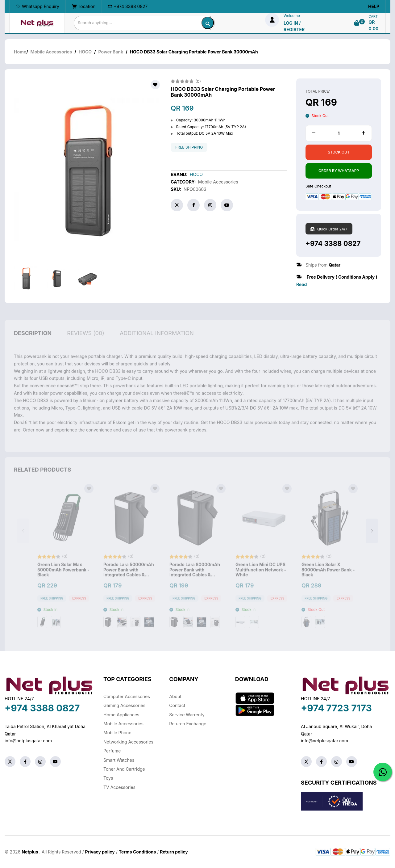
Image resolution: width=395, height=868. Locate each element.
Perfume (112, 751)
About (175, 696)
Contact (177, 705)
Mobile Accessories (51, 52)
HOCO (85, 52)
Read (301, 284)
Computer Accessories (127, 696)
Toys (108, 778)
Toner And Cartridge (124, 769)
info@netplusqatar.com (28, 741)
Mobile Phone (117, 733)
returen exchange (188, 724)
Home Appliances (121, 715)
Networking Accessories (128, 742)
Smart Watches (119, 760)
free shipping (189, 147)
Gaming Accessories (124, 705)
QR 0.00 (373, 25)
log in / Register (294, 26)
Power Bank (111, 52)
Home (20, 52)
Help (374, 6)
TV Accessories (119, 787)
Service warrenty (187, 715)
